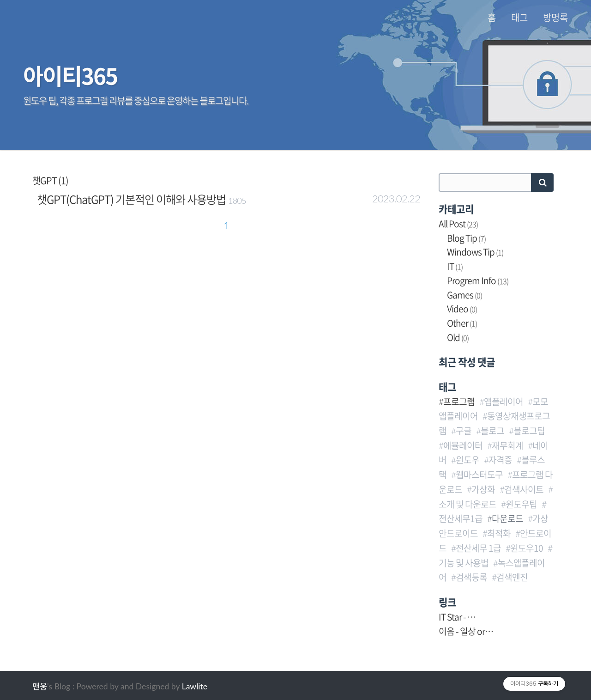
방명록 (555, 18)
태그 (519, 18)
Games (464, 295)
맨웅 (40, 686)
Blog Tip (466, 238)
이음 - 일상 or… (466, 631)
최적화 (499, 533)
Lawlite (195, 686)
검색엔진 (512, 577)
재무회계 (507, 445)
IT (455, 266)
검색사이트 (524, 489)
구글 (464, 431)
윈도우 (467, 460)
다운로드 (507, 518)
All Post (458, 224)
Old (458, 337)
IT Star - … (457, 617)
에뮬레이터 (463, 445)
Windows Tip (475, 252)
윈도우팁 (521, 504)
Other (462, 323)
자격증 (500, 460)
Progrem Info (478, 280)
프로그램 (459, 402)
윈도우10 (527, 548)
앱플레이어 (504, 402)
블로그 (492, 431)
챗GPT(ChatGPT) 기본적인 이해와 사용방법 (131, 199)
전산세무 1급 (478, 548)
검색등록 (471, 577)
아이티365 (70, 75)
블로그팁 (529, 431)
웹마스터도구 (479, 475)
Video (462, 309)
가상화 (483, 489)
